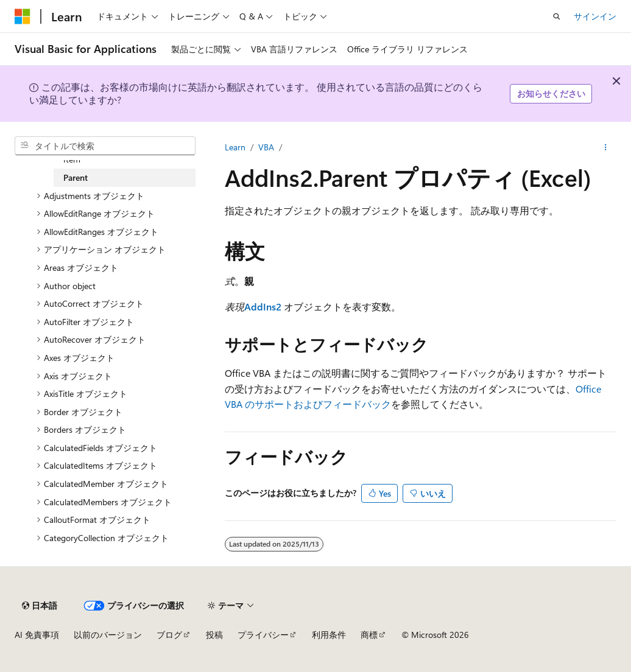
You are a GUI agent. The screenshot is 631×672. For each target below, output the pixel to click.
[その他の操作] (606, 147)
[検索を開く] (557, 16)
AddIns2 (263, 306)
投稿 (214, 635)
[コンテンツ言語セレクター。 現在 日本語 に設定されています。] (40, 606)
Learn (235, 147)
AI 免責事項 (37, 635)
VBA (266, 147)
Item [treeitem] (72, 159)
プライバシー (263, 635)
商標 (369, 635)
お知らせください (551, 93)
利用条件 (329, 635)
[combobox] (105, 146)
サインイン (595, 16)
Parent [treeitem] (76, 177)
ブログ (169, 635)
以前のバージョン (108, 635)
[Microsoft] (23, 16)
